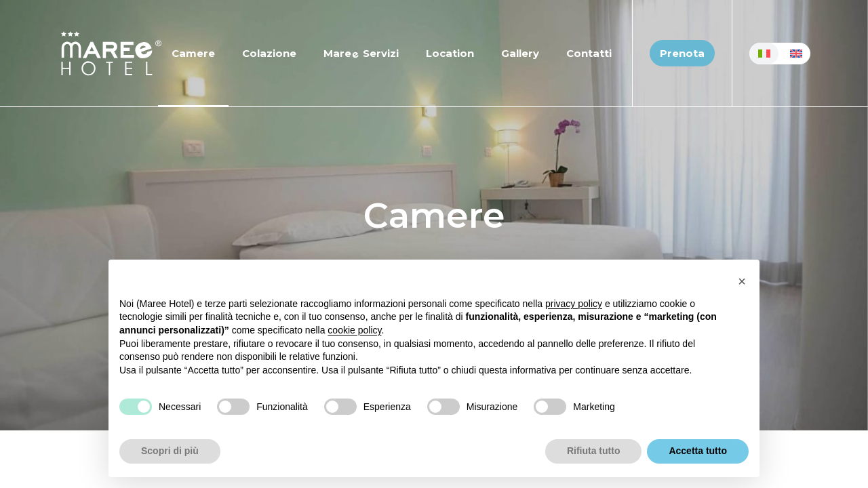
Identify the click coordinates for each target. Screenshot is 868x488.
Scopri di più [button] (170, 451)
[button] (742, 281)
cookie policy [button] (354, 330)
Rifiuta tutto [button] (594, 451)
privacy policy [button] (574, 304)
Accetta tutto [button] (698, 451)
